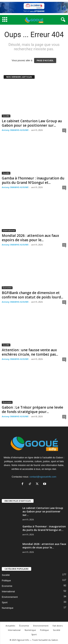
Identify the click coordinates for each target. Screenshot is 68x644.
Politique (6, 580)
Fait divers (58, 626)
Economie (7, 288)
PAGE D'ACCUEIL (45, 60)
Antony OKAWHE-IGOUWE (15, 130)
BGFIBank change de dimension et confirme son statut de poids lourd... (32, 295)
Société (6, 116)
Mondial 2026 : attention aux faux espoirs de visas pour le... (30, 238)
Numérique (8, 608)
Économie (24, 626)
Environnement (10, 597)
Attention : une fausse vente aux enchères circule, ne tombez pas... (30, 352)
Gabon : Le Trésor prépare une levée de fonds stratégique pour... (32, 410)
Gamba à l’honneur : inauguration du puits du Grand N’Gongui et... (33, 180)
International (9, 230)
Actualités (10, 626)
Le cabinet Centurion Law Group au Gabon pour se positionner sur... (32, 123)
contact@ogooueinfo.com (43, 477)
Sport (5, 602)
